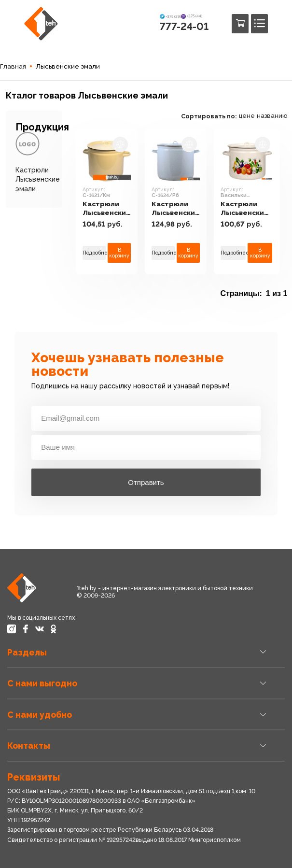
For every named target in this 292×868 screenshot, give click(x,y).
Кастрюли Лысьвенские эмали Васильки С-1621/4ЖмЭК (252, 209)
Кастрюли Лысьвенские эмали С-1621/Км (108, 209)
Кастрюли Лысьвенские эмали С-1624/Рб (179, 209)
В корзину (121, 253)
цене (253, 116)
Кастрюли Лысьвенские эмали (38, 179)
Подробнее (95, 253)
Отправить (146, 482)
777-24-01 (184, 26)
